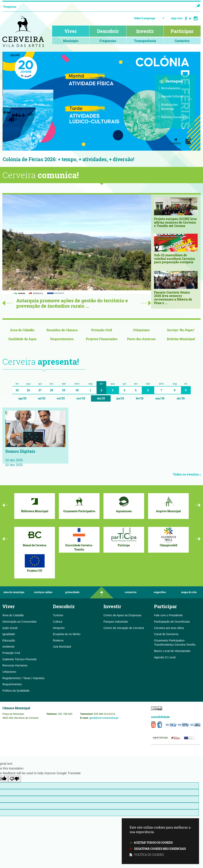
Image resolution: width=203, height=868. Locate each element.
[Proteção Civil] (102, 330)
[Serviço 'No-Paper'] (181, 330)
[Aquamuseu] (124, 504)
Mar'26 (160, 399)
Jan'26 (120, 399)
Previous (8, 303)
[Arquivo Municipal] (168, 504)
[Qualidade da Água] (22, 339)
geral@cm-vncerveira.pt (104, 718)
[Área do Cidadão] (22, 330)
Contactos (131, 593)
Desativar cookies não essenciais (160, 849)
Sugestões (160, 593)
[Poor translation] (14, 779)
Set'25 (42, 399)
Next (146, 303)
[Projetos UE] (35, 563)
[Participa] (124, 537)
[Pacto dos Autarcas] (141, 339)
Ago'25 (22, 399)
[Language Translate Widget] (149, 18)
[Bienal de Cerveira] (35, 537)
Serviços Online (43, 593)
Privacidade (72, 593)
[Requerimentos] (62, 339)
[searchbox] (94, 7)
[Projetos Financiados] (102, 339)
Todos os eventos (187, 475)
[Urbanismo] (141, 330)
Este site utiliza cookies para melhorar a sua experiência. (160, 841)
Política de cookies (149, 855)
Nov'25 (81, 399)
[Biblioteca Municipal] (35, 504)
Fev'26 (140, 399)
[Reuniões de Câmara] (62, 330)
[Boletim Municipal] (181, 339)
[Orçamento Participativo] (79, 504)
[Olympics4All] (168, 537)
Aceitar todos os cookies (153, 843)
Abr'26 (181, 399)
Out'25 (61, 399)
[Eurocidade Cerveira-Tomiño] (79, 540)
